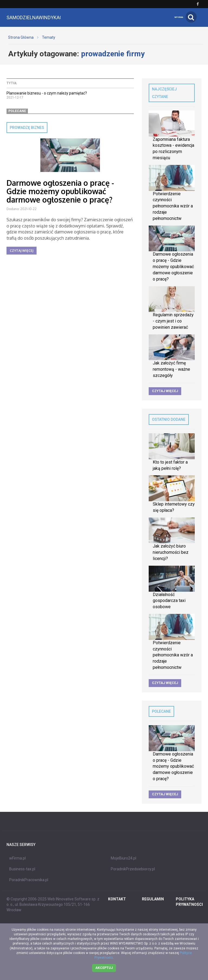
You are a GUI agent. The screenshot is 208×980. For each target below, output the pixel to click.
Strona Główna (21, 37)
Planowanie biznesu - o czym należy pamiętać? (47, 93)
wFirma (179, 17)
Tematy (49, 37)
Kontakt (117, 899)
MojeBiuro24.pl (123, 858)
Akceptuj (104, 968)
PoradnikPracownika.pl (29, 880)
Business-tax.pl (22, 869)
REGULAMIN (153, 899)
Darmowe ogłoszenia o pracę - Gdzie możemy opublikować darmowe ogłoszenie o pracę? (60, 191)
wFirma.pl (17, 858)
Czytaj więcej (22, 251)
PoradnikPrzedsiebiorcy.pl (133, 869)
